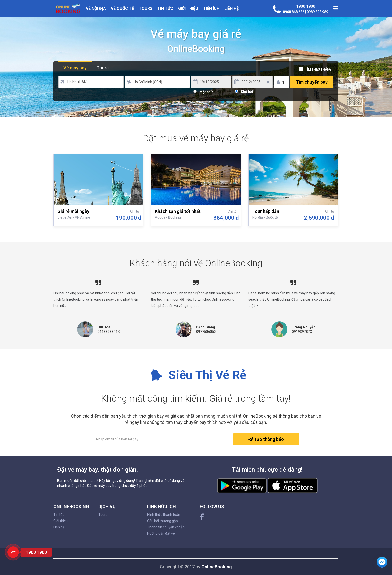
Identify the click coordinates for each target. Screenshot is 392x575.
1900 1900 (306, 6)
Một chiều (208, 91)
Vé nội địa (96, 9)
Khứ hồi (247, 91)
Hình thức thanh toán (164, 515)
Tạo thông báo (266, 439)
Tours (146, 9)
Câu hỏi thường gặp (163, 521)
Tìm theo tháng (318, 69)
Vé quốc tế (122, 9)
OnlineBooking (217, 567)
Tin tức (165, 9)
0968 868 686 (294, 12)
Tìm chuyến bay (312, 82)
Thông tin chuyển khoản (166, 527)
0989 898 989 (317, 12)
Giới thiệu (188, 9)
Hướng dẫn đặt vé (161, 533)
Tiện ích (211, 9)
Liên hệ (232, 9)
